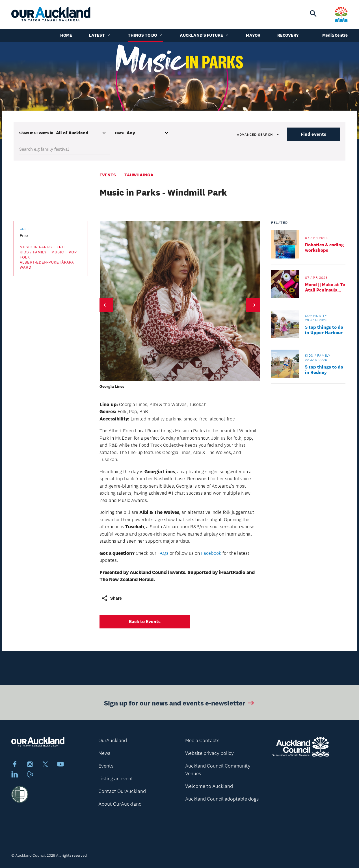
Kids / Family (33, 252)
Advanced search (258, 135)
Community (316, 316)
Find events (313, 134)
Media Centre (335, 35)
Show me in (36, 133)
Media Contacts (202, 740)
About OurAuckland (120, 804)
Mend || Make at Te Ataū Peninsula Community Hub (325, 287)
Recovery (288, 35)
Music (58, 252)
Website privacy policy (209, 753)
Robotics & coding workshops (324, 247)
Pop (73, 252)
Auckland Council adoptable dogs (222, 799)
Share (112, 598)
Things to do (145, 35)
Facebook (211, 553)
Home (66, 35)
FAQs (163, 553)
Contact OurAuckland (122, 791)
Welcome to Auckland (209, 786)
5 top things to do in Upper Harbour (324, 330)
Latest (100, 35)
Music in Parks (36, 247)
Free (62, 247)
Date (119, 133)
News (104, 753)
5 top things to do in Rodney (324, 370)
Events (108, 175)
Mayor (253, 35)
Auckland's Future (204, 35)
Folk (25, 257)
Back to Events (145, 622)
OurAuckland (113, 740)
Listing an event (116, 779)
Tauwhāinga (139, 175)
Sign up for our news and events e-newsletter (180, 704)
